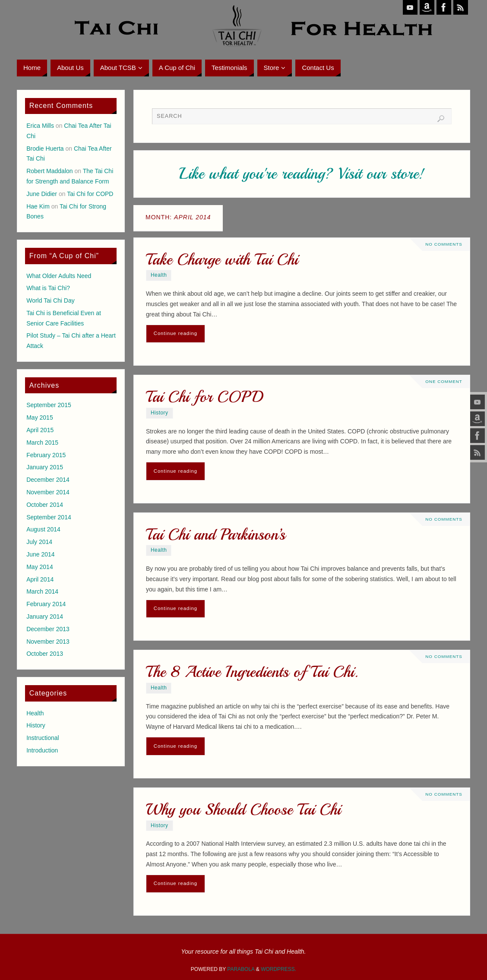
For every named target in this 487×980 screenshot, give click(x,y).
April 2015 (40, 430)
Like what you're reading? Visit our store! (302, 174)
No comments (444, 244)
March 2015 (42, 443)
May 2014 (40, 567)
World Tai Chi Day (51, 300)
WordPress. (278, 969)
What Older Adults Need (59, 276)
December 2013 (48, 629)
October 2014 (45, 505)
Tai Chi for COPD (205, 397)
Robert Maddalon (49, 171)
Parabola (241, 969)
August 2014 (43, 529)
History (160, 413)
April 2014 (40, 579)
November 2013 (48, 642)
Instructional (43, 738)
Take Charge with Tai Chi (222, 260)
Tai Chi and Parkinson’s (216, 535)
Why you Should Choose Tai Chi (243, 810)
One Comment (444, 381)
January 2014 (45, 616)
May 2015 (40, 417)
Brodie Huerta (45, 149)
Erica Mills (40, 126)
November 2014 (48, 492)
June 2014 (40, 554)
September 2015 (49, 405)
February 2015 (46, 455)
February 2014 (46, 604)
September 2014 (49, 517)
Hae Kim (38, 206)
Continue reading (176, 333)
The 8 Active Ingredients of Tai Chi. (252, 672)
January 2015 (45, 467)
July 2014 (39, 542)
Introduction (42, 750)
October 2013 (45, 654)
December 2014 (48, 480)
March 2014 (42, 591)
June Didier (42, 194)
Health (159, 275)
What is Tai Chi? (48, 288)
